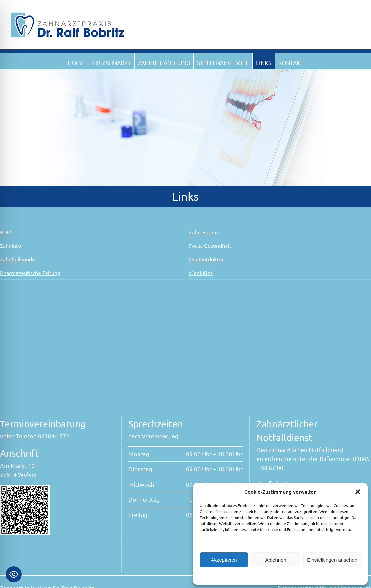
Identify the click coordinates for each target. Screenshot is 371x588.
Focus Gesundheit (211, 245)
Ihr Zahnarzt (111, 63)
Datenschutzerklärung (286, 576)
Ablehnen (276, 560)
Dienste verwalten (220, 542)
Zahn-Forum (205, 232)
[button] (358, 492)
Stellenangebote (223, 63)
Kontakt (291, 63)
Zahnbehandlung (164, 63)
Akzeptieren (224, 560)
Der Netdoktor (208, 259)
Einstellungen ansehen (332, 560)
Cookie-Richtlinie (247, 576)
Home (76, 63)
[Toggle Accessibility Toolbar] (14, 574)
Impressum (320, 576)
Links (264, 63)
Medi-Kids (202, 273)
